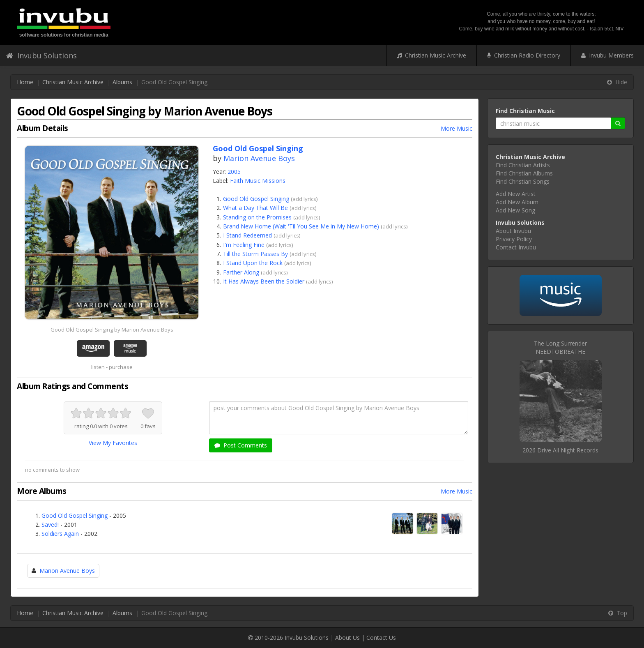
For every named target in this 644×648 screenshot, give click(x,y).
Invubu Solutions (41, 55)
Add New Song (515, 210)
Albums (122, 82)
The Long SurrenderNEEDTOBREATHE (560, 347)
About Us (347, 638)
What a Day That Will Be (255, 208)
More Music (457, 128)
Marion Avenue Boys (259, 158)
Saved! (50, 525)
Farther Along (241, 272)
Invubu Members (607, 55)
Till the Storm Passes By (255, 254)
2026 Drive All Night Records (560, 450)
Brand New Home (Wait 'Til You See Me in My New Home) (301, 226)
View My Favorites (113, 443)
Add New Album (517, 202)
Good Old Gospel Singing (256, 199)
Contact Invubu (516, 247)
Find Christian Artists (523, 165)
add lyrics (304, 199)
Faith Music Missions (258, 181)
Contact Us (381, 638)
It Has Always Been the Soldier (264, 281)
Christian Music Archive (431, 55)
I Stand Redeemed (247, 235)
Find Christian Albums (524, 173)
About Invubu (513, 231)
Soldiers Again (60, 534)
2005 (234, 172)
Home (25, 82)
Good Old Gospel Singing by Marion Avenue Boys (112, 330)
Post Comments (241, 445)
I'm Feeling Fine (244, 245)
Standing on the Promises (257, 217)
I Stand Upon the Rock (253, 263)
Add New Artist (516, 194)
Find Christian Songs (523, 181)
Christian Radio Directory (524, 55)
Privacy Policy (514, 239)
